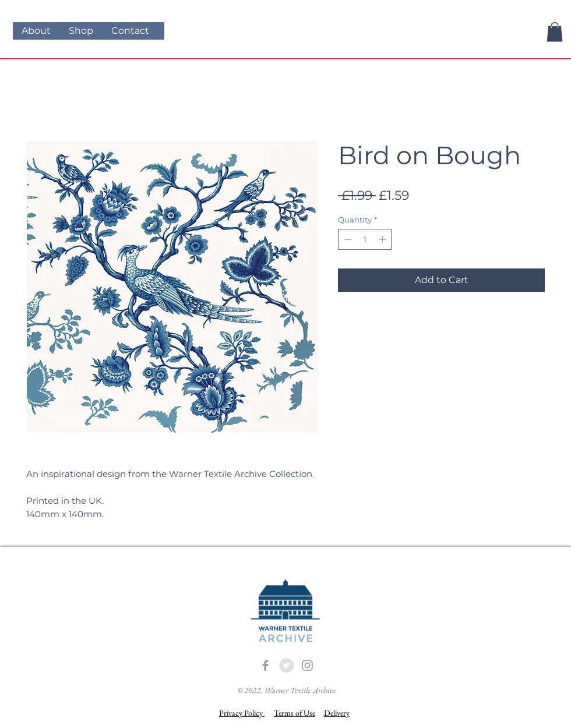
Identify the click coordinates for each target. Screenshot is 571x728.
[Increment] (383, 239)
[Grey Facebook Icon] (265, 665)
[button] (555, 32)
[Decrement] (347, 239)
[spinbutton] (365, 239)
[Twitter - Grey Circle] (286, 665)
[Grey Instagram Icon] (307, 665)
